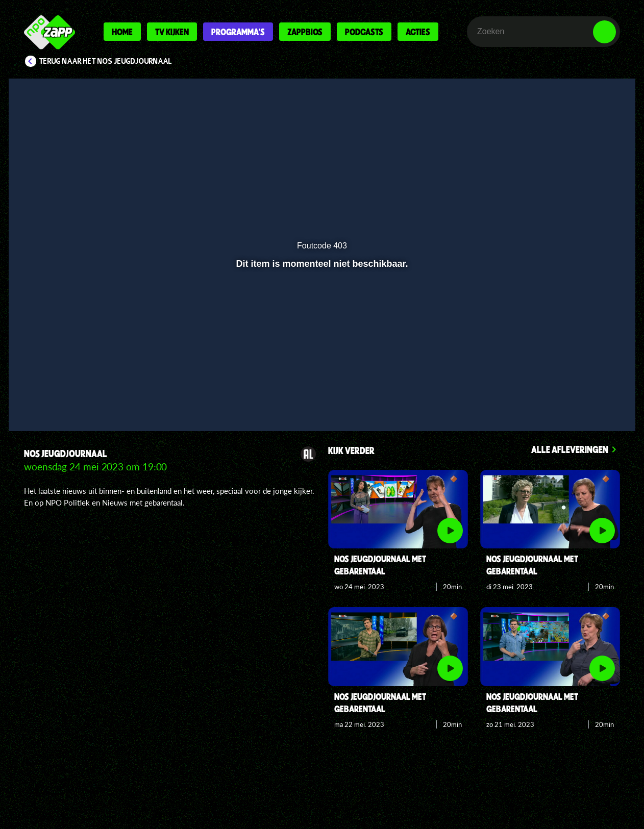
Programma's (238, 32)
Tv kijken (172, 32)
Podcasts (364, 32)
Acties (418, 32)
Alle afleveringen (570, 449)
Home (122, 32)
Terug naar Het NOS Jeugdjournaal (106, 61)
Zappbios (305, 32)
